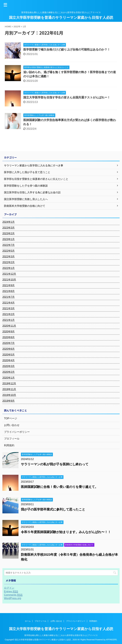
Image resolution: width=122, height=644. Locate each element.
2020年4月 (9, 360)
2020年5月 (9, 355)
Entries (11, 592)
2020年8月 (9, 337)
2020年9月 (9, 332)
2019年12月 (9, 383)
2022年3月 (9, 257)
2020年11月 (9, 326)
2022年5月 (9, 251)
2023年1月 (9, 239)
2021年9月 (9, 285)
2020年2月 (9, 372)
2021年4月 (9, 303)
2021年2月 (9, 314)
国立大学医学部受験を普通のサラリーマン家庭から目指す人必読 (61, 18)
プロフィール (12, 439)
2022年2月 (9, 262)
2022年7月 (9, 245)
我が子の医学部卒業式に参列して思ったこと (53, 509)
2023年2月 (9, 233)
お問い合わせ (12, 425)
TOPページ (11, 418)
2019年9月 (9, 401)
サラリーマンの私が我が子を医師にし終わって (55, 464)
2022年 (17, 27)
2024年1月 (9, 222)
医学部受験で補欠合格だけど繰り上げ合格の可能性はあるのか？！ (67, 50)
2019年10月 (9, 395)
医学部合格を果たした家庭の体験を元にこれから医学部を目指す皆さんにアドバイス (61, 635)
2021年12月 (9, 274)
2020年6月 (9, 349)
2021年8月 (9, 291)
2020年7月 (9, 343)
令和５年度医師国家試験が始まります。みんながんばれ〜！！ (66, 532)
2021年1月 (9, 320)
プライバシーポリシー (17, 432)
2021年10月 (9, 280)
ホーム (28, 621)
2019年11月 (9, 389)
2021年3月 (9, 308)
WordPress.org (13, 598)
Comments (13, 595)
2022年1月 (9, 268)
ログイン (9, 588)
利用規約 (9, 445)
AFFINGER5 (111, 640)
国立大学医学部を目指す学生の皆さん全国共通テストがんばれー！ (67, 97)
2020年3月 (9, 366)
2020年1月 (9, 378)
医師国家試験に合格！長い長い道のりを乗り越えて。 (59, 487)
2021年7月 (9, 297)
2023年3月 (9, 228)
